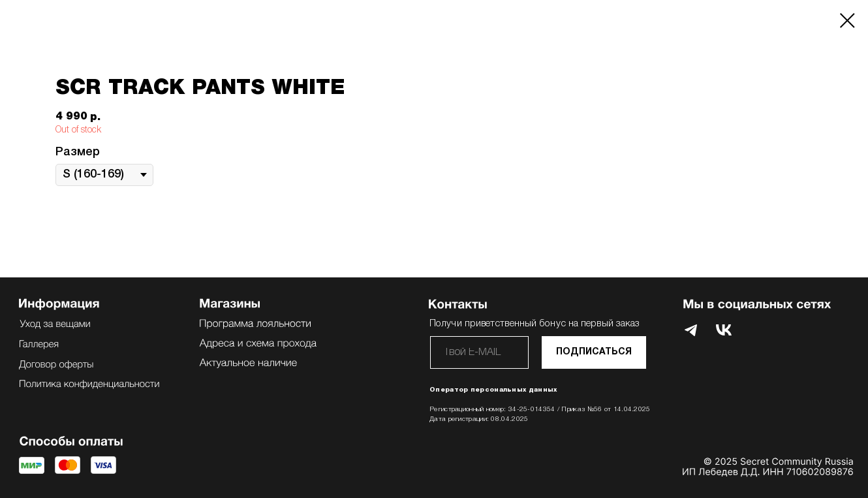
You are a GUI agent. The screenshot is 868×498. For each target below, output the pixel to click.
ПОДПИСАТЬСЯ (594, 352)
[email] (479, 352)
